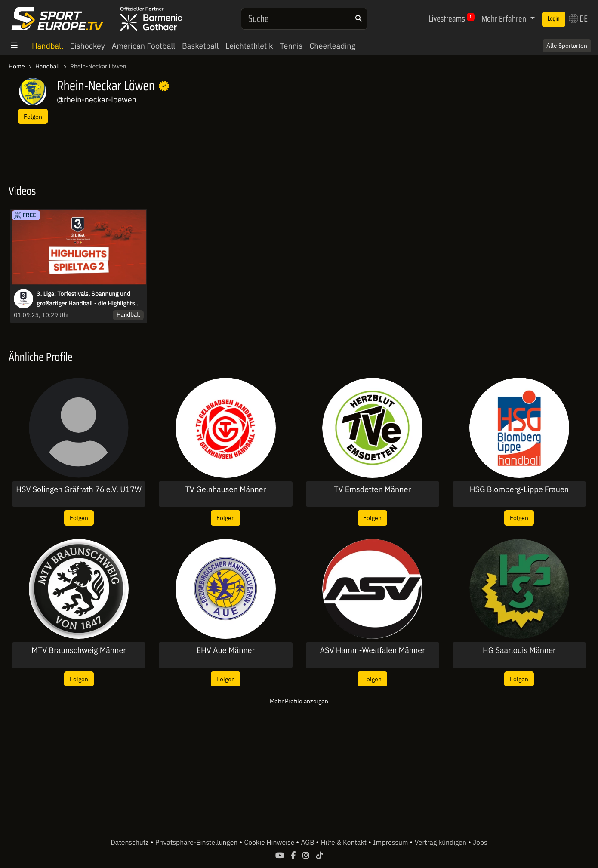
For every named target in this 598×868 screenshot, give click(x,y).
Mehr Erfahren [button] (505, 18)
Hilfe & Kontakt (345, 843)
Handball (48, 46)
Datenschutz (130, 843)
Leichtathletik (249, 46)
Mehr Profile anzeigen (299, 701)
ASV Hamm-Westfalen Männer (372, 650)
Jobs (480, 843)
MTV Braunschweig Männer (79, 650)
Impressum (391, 843)
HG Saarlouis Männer (519, 650)
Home (17, 66)
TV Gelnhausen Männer (226, 489)
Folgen (33, 116)
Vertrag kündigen (441, 843)
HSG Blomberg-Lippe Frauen (519, 489)
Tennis (291, 46)
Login (554, 19)
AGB (308, 843)
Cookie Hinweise (270, 843)
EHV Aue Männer (226, 650)
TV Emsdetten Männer (372, 489)
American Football (143, 46)
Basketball (200, 46)
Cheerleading (332, 46)
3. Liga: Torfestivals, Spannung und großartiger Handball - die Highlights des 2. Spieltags (86, 299)
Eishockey (88, 46)
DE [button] (578, 18)
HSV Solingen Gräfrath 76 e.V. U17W (79, 489)
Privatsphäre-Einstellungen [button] (197, 843)
